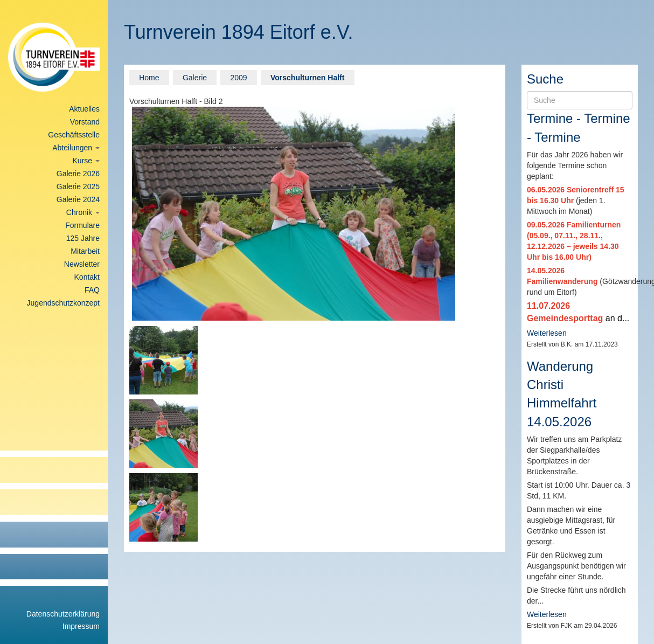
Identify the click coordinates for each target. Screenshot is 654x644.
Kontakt (87, 277)
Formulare (82, 225)
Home (149, 78)
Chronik (83, 212)
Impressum (81, 626)
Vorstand (85, 122)
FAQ (92, 290)
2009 (238, 78)
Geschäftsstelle (74, 135)
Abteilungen (76, 148)
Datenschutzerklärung (63, 614)
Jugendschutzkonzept (63, 303)
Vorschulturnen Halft (307, 78)
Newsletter (82, 264)
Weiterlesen (547, 333)
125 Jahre (83, 238)
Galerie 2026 (78, 174)
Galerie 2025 (78, 186)
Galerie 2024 (78, 199)
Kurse (86, 161)
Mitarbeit (85, 251)
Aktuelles (84, 109)
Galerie (195, 78)
